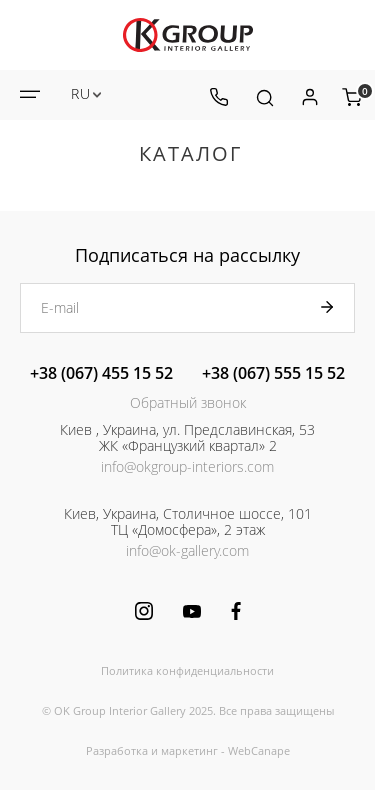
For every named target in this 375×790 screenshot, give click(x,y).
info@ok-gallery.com (187, 550)
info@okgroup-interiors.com (187, 466)
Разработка (117, 750)
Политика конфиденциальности (187, 670)
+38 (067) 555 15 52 (273, 373)
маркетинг (189, 750)
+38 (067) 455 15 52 (101, 373)
